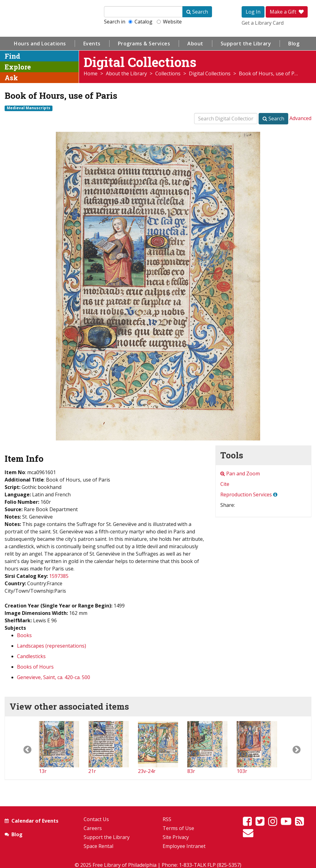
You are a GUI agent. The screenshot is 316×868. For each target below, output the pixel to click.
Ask (11, 78)
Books (24, 635)
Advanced (300, 118)
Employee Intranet (184, 846)
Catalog (140, 22)
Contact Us (96, 819)
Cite (225, 484)
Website (169, 22)
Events (92, 44)
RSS (167, 819)
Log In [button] (253, 12)
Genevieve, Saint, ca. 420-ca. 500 (54, 677)
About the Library (126, 73)
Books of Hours (35, 667)
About (195, 44)
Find (12, 56)
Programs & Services (144, 44)
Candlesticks (31, 656)
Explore (18, 67)
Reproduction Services (246, 495)
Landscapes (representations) (52, 646)
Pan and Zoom (240, 474)
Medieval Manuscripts (29, 108)
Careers (93, 828)
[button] (22, 748)
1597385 (59, 576)
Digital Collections (210, 73)
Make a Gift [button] (287, 12)
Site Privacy (176, 837)
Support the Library (246, 44)
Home (91, 73)
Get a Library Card (263, 23)
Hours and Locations (40, 44)
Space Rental (98, 846)
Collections (168, 73)
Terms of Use (178, 828)
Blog (294, 44)
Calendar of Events (35, 821)
